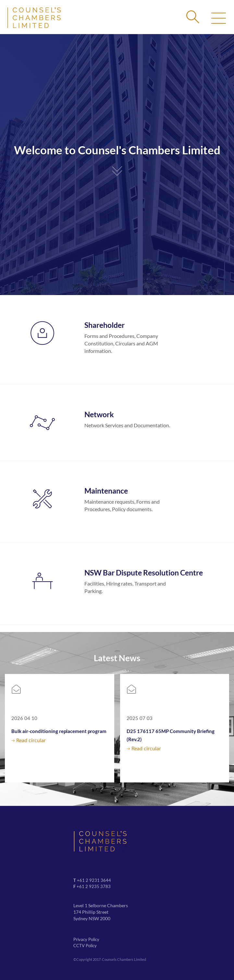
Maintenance (106, 491)
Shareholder (105, 325)
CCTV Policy (85, 946)
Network (99, 414)
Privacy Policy (86, 939)
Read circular (31, 741)
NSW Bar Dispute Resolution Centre (144, 573)
